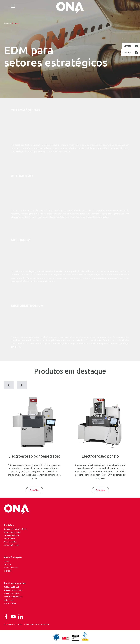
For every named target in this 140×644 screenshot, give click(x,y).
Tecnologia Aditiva (12, 535)
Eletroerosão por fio (12, 532)
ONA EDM (8, 571)
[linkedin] (21, 617)
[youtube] (13, 617)
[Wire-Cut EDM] (100, 490)
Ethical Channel (10, 603)
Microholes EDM (11, 542)
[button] (9, 385)
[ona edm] (70, 8)
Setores (7, 561)
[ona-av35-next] (100, 397)
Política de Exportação (13, 590)
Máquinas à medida (12, 545)
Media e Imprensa (11, 568)
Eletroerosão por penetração (16, 529)
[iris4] (34, 397)
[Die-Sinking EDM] (34, 490)
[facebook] (6, 617)
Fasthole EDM (10, 539)
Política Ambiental (11, 587)
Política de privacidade (13, 597)
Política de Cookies (12, 593)
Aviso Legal (9, 600)
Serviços (7, 564)
